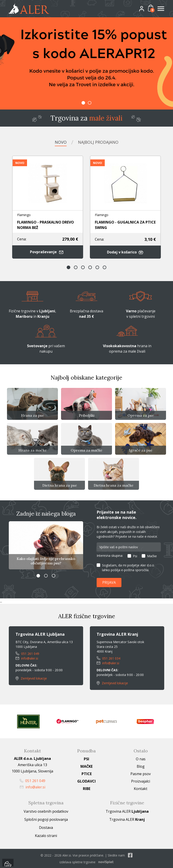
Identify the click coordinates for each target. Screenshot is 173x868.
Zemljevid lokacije (31, 678)
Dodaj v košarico (125, 252)
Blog (141, 766)
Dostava (46, 827)
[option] (86, 63)
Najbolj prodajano (98, 142)
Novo (61, 142)
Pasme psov (141, 773)
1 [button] (83, 103)
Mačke (152, 556)
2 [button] (90, 103)
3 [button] (83, 267)
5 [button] (97, 267)
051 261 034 (108, 658)
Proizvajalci (141, 781)
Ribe (87, 788)
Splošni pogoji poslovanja (46, 819)
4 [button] (90, 267)
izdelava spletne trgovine (77, 862)
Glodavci (86, 781)
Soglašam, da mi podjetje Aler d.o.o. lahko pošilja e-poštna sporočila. (128, 567)
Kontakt (141, 788)
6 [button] (105, 267)
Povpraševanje (48, 252)
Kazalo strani (46, 835)
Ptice (87, 773)
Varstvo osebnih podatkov (46, 811)
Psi (135, 556)
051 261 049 (27, 653)
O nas (141, 758)
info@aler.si (27, 658)
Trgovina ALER (127, 811)
